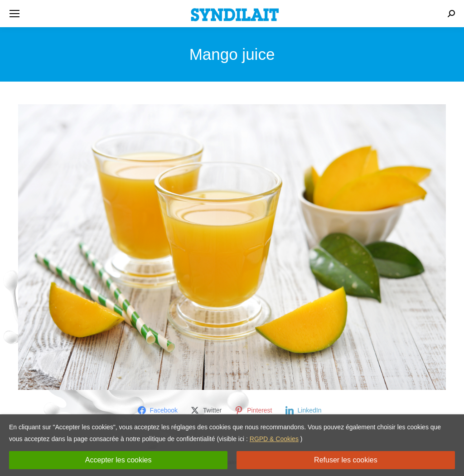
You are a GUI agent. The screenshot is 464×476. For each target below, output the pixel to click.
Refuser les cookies (346, 460)
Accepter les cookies (118, 460)
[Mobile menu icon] (14, 14)
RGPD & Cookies (274, 439)
